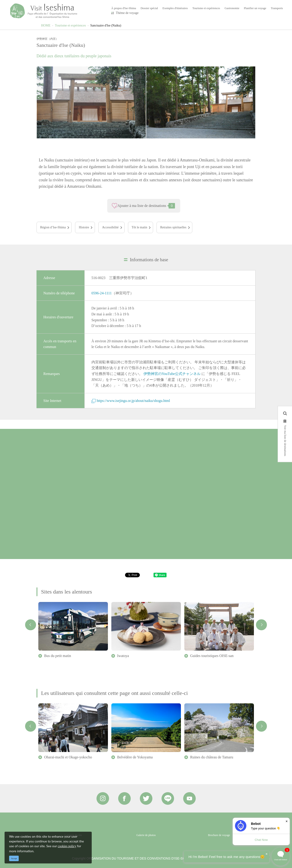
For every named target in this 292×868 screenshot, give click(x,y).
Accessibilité (110, 227)
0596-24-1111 (102, 293)
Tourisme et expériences (70, 25)
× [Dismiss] (287, 821)
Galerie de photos (146, 835)
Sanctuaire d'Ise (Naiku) (106, 25)
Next (261, 625)
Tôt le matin (139, 227)
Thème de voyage (127, 13)
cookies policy (67, 846)
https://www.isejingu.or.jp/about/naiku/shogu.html (131, 401)
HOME (46, 25)
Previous (31, 625)
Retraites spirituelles (173, 227)
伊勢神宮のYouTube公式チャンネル (172, 374)
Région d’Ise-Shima (53, 227)
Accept (14, 858)
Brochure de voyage (219, 835)
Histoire (84, 227)
